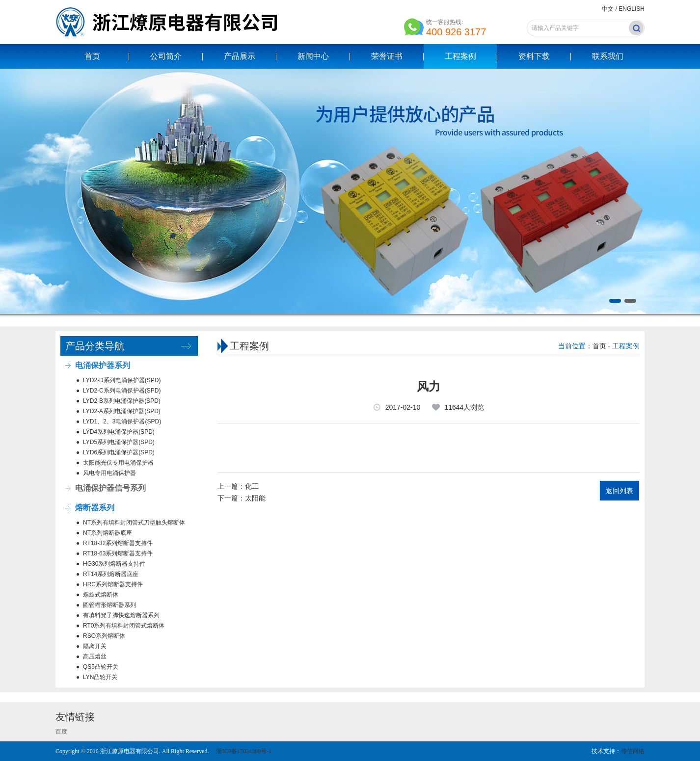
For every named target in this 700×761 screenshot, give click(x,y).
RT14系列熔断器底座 (111, 574)
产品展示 (240, 56)
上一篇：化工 (238, 486)
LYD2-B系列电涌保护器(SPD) (122, 401)
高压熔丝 (95, 656)
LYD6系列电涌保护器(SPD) (119, 452)
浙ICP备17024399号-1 (243, 751)
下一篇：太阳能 (242, 498)
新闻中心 (313, 56)
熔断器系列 (95, 508)
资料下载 (534, 56)
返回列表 (619, 491)
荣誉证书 (387, 56)
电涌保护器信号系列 (110, 488)
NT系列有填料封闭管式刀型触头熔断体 (134, 523)
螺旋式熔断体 (101, 595)
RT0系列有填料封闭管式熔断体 (124, 626)
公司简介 (166, 56)
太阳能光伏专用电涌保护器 (118, 463)
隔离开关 (95, 646)
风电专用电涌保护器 (109, 473)
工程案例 (460, 56)
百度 (61, 732)
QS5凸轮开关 (101, 667)
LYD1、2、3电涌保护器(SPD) (122, 421)
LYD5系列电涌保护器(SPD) (119, 442)
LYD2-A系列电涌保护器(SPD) (122, 411)
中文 (608, 9)
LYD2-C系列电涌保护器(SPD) (122, 391)
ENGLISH (632, 9)
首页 (92, 56)
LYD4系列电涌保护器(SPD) (119, 432)
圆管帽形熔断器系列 (109, 605)
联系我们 (608, 56)
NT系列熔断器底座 (108, 533)
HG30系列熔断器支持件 (114, 564)
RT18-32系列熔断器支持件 (118, 543)
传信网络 (633, 751)
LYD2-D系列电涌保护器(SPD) (122, 380)
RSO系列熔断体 (104, 636)
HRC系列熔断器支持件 (113, 584)
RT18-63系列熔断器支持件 (118, 553)
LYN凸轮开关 (100, 677)
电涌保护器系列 (103, 365)
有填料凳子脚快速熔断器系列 (121, 615)
